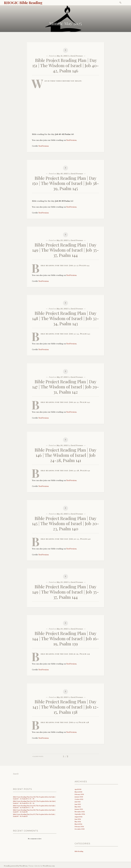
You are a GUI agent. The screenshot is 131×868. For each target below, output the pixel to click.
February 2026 (79, 794)
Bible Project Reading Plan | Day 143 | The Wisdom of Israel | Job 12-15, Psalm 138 (66, 707)
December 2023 (80, 829)
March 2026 (78, 792)
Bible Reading (79, 851)
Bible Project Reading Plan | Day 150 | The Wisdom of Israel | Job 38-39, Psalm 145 (65, 183)
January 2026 (79, 797)
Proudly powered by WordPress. (16, 866)
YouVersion (71, 140)
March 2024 (78, 824)
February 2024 (79, 827)
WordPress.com (49, 866)
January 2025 (79, 809)
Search (16, 774)
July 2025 (78, 802)
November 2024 (80, 812)
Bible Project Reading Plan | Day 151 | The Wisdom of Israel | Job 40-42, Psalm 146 (65, 65)
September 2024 (80, 814)
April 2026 (78, 789)
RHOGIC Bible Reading (23, 3)
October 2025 (79, 799)
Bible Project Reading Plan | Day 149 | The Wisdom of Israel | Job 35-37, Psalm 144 (65, 250)
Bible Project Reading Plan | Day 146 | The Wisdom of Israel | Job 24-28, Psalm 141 (66, 455)
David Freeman (77, 56)
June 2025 (78, 804)
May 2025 (78, 807)
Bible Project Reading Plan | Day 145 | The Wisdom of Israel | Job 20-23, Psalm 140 (65, 523)
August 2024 (78, 817)
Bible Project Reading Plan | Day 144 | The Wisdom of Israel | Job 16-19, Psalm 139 (66, 638)
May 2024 (78, 822)
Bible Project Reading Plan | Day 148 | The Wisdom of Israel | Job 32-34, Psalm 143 (65, 318)
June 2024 (78, 819)
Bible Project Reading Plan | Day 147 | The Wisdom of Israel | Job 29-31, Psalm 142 (66, 387)
